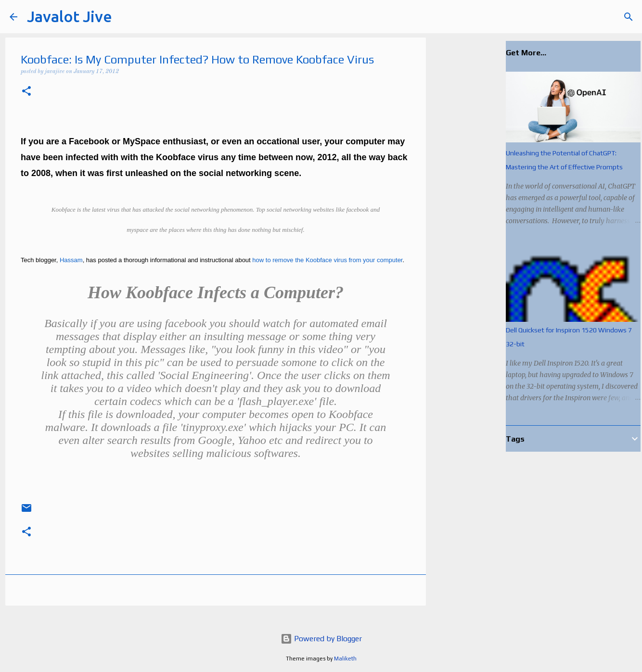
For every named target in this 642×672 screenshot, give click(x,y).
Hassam (71, 260)
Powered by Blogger (321, 639)
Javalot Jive (70, 16)
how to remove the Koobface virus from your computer (327, 260)
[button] (26, 92)
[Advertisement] (475, 192)
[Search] (126, 17)
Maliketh (345, 659)
